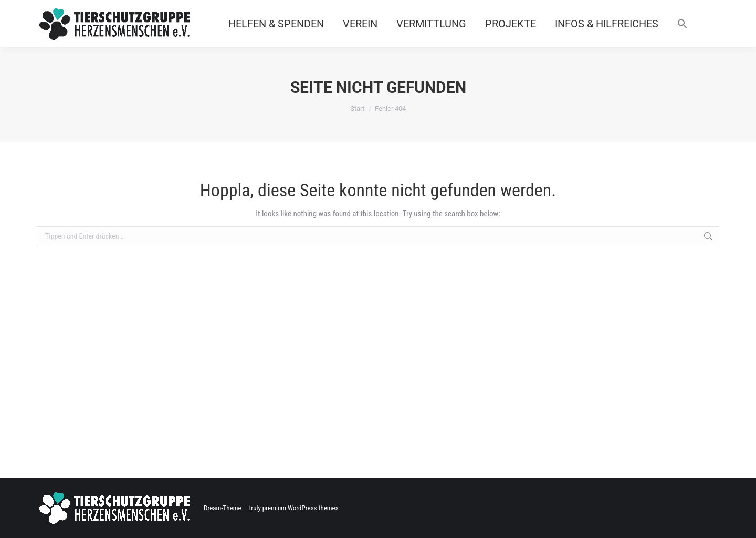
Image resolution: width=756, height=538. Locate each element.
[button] (682, 24)
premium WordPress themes (301, 508)
